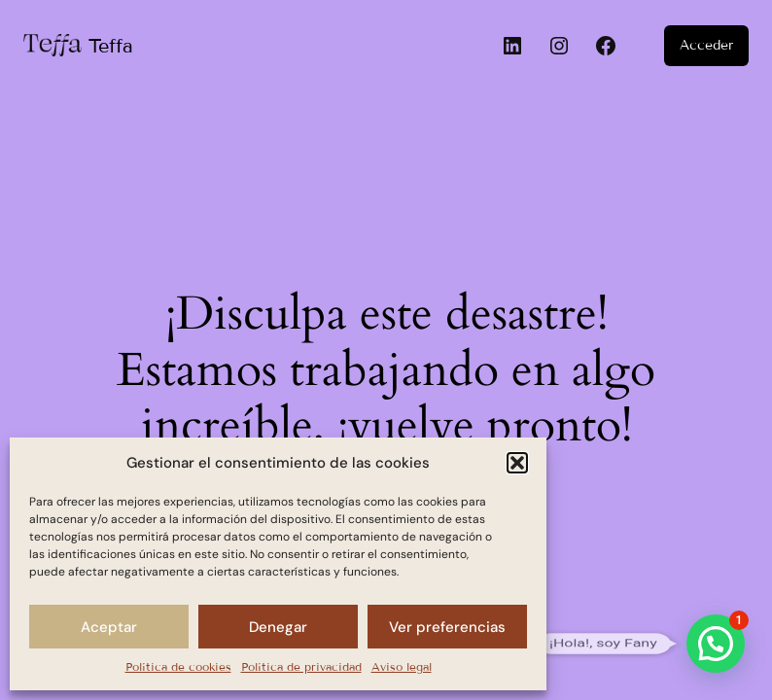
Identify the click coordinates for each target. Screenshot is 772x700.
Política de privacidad (301, 666)
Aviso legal (402, 666)
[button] (517, 463)
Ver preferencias (447, 627)
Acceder (706, 45)
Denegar (278, 627)
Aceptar (109, 627)
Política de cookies (178, 666)
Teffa (111, 46)
